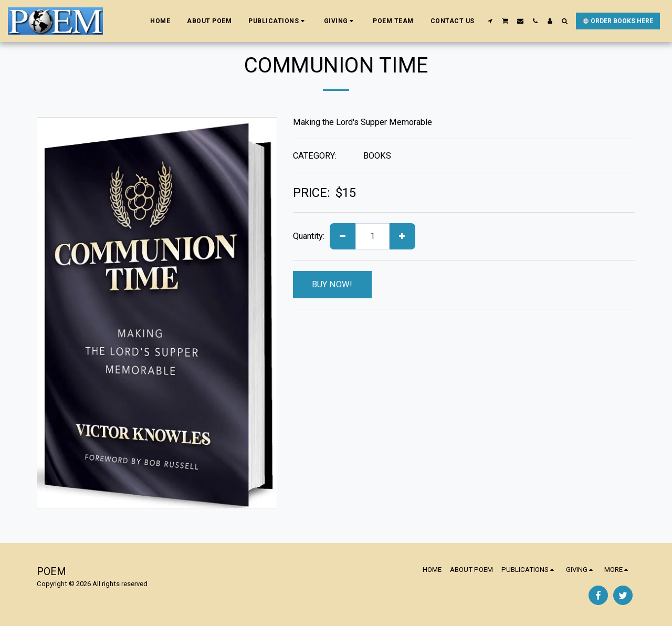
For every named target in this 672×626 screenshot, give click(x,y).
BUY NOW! (332, 284)
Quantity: (309, 236)
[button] (278, 21)
